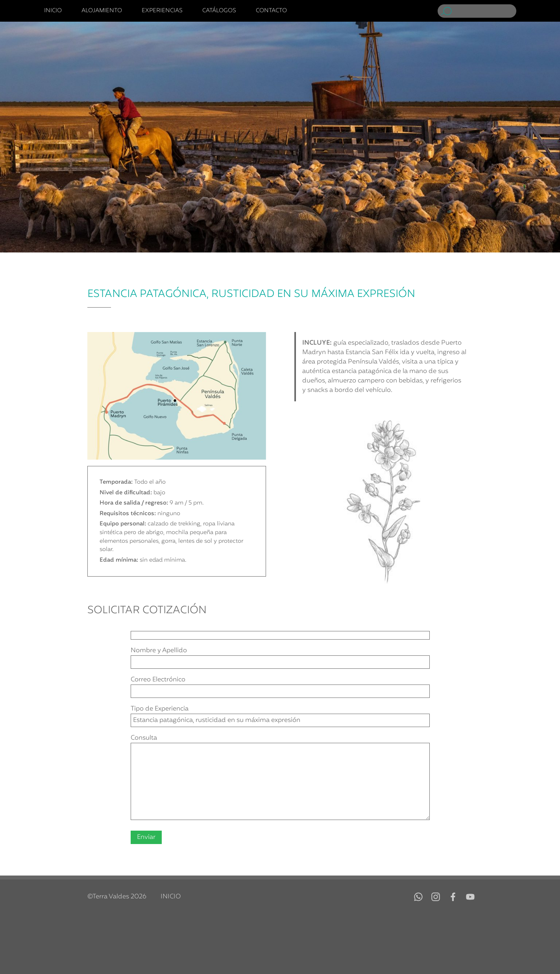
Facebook (453, 897)
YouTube (470, 897)
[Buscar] (485, 11)
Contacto (271, 11)
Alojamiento (102, 11)
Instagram (436, 897)
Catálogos (219, 11)
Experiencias (162, 11)
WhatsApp (418, 897)
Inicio (53, 11)
